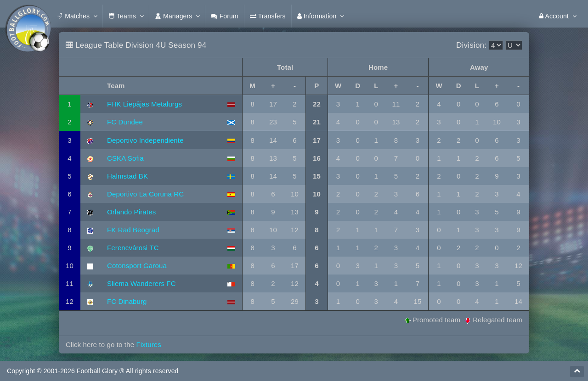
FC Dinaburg (127, 301)
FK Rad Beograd (133, 230)
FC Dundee (125, 122)
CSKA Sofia (125, 158)
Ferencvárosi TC (133, 248)
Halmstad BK (127, 176)
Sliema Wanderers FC (141, 283)
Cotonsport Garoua (137, 266)
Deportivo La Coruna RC (145, 194)
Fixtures (148, 345)
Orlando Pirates (131, 212)
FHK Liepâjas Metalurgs (144, 104)
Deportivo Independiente (145, 140)
